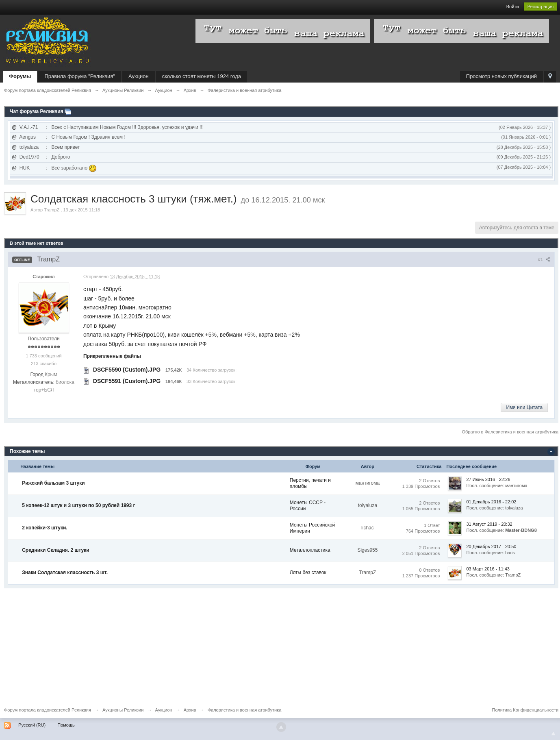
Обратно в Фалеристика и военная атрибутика (510, 432)
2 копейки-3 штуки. (44, 528)
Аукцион (139, 76)
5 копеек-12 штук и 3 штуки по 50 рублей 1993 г (78, 505)
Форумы (20, 76)
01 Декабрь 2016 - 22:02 (491, 502)
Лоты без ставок (308, 572)
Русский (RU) (32, 725)
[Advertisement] (248, 645)
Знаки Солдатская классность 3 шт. (65, 572)
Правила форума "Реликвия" (79, 76)
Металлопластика (310, 550)
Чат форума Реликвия (37, 111)
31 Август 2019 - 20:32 (489, 524)
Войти (513, 7)
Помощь (66, 725)
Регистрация (540, 7)
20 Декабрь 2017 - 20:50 (491, 546)
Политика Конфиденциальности (525, 710)
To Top (553, 733)
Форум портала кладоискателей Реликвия (48, 710)
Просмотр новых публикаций (501, 76)
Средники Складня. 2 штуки (56, 550)
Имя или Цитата (524, 407)
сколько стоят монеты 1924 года (202, 76)
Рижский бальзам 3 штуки (53, 483)
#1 (544, 259)
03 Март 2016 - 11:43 (488, 569)
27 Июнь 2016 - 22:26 (488, 479)
